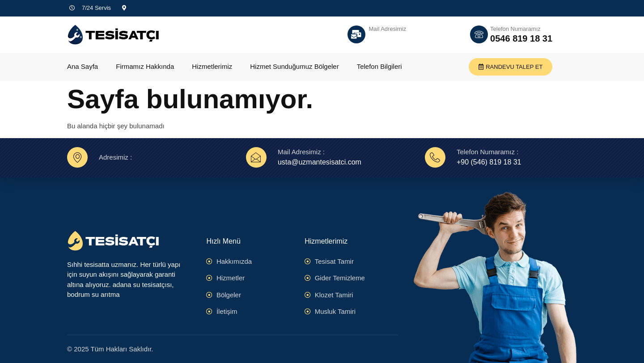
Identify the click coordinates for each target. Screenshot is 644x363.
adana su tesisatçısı (142, 285)
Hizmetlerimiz (212, 66)
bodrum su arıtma (93, 294)
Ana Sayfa (83, 66)
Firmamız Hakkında (145, 66)
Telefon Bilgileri (379, 66)
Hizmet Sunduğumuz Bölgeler (294, 66)
